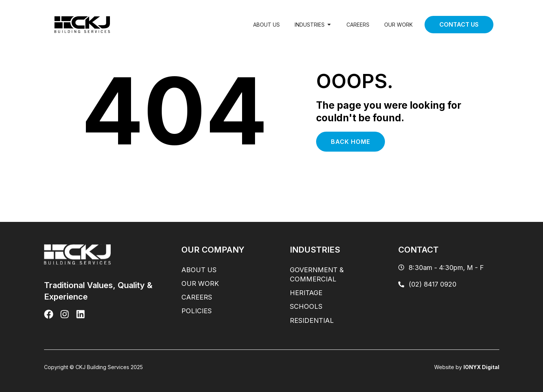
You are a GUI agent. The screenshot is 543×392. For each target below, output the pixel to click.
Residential (312, 320)
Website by (467, 367)
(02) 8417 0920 (427, 284)
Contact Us (459, 24)
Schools (306, 306)
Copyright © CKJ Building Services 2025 (93, 367)
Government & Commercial (317, 274)
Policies (197, 311)
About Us (267, 25)
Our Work (398, 25)
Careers (358, 25)
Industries (313, 25)
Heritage (306, 293)
